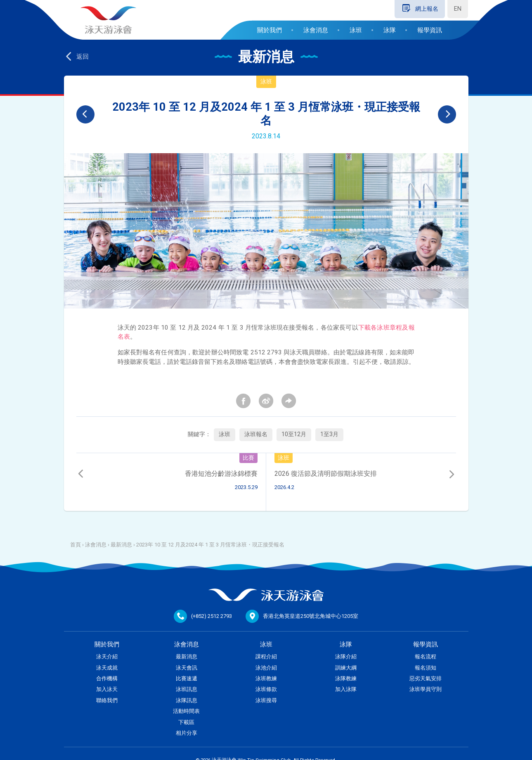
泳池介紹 (266, 668)
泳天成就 (107, 668)
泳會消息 (316, 30)
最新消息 (121, 545)
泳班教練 (266, 678)
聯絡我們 (107, 700)
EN (458, 9)
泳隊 (390, 30)
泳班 (356, 30)
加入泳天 (107, 689)
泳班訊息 (187, 689)
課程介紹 (266, 657)
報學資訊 (430, 30)
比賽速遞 (187, 678)
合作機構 (107, 678)
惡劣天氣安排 (426, 678)
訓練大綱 (346, 668)
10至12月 (294, 434)
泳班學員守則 (426, 689)
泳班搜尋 (266, 700)
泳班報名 (256, 434)
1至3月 (329, 434)
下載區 (186, 722)
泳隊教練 (346, 678)
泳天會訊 (187, 668)
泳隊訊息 (187, 700)
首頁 (76, 545)
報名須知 (426, 668)
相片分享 (187, 733)
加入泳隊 (346, 689)
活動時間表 (186, 711)
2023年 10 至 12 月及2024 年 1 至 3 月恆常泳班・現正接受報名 (210, 545)
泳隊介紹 (346, 657)
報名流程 (426, 657)
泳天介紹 (107, 657)
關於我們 (270, 30)
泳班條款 (266, 689)
